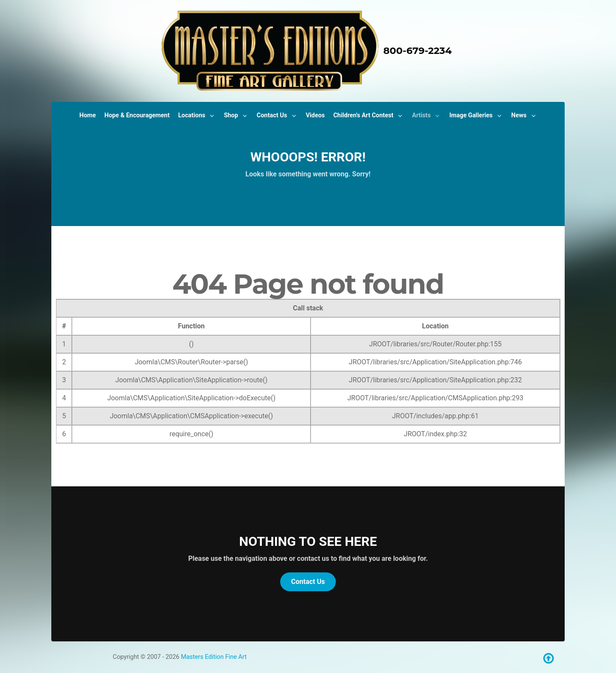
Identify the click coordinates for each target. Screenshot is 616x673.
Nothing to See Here (308, 541)
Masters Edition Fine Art (214, 657)
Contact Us (308, 582)
